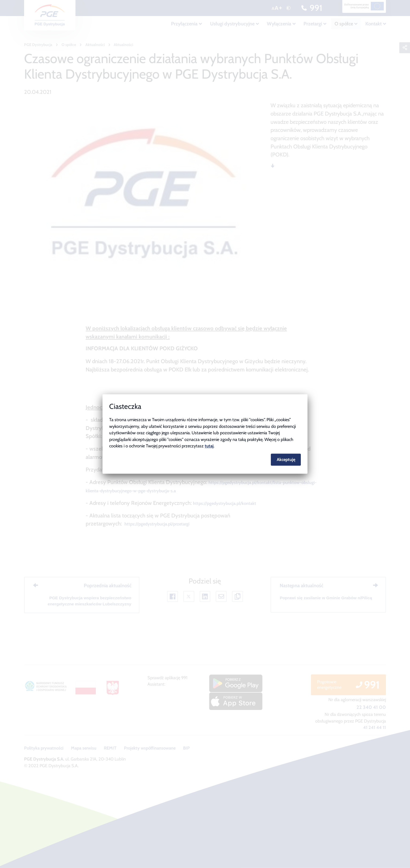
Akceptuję (286, 460)
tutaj (209, 446)
